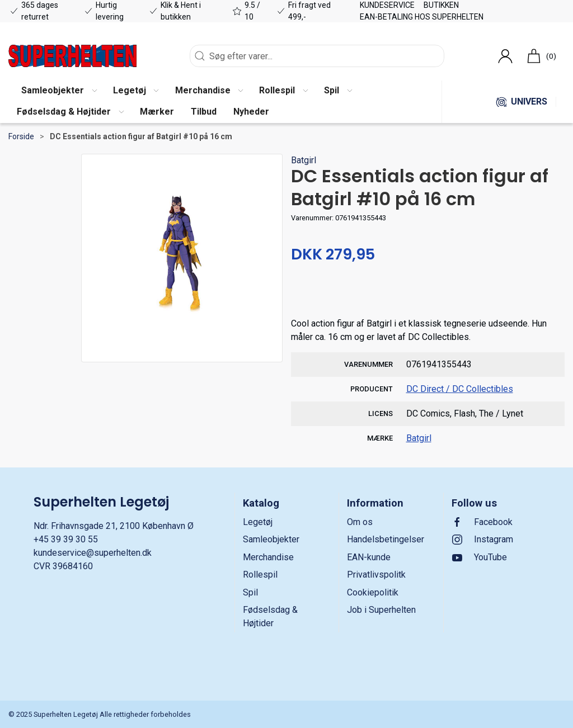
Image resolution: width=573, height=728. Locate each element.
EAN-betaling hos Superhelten (422, 17)
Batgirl (304, 160)
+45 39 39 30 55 (66, 539)
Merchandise (268, 557)
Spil (250, 592)
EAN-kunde (369, 557)
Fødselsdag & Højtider (270, 616)
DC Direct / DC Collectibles (460, 389)
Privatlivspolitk (376, 575)
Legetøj (258, 522)
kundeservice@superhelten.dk (93, 553)
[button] (59, 91)
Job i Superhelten (381, 610)
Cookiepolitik (373, 592)
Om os (360, 522)
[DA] (72, 56)
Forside (21, 136)
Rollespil (260, 575)
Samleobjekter (271, 539)
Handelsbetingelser (386, 539)
